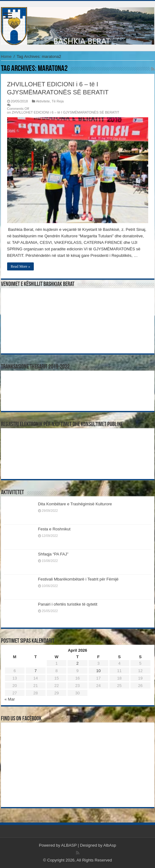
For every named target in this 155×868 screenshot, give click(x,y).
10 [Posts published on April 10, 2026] (98, 671)
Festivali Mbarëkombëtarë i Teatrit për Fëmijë (78, 579)
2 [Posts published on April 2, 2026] (77, 663)
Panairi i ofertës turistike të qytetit (68, 604)
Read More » (21, 266)
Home (6, 56)
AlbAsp (110, 845)
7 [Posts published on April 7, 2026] (35, 671)
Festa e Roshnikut (54, 529)
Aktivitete (43, 101)
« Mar (10, 699)
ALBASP (69, 845)
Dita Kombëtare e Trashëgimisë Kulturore (75, 504)
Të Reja (58, 101)
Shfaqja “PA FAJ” (56, 554)
